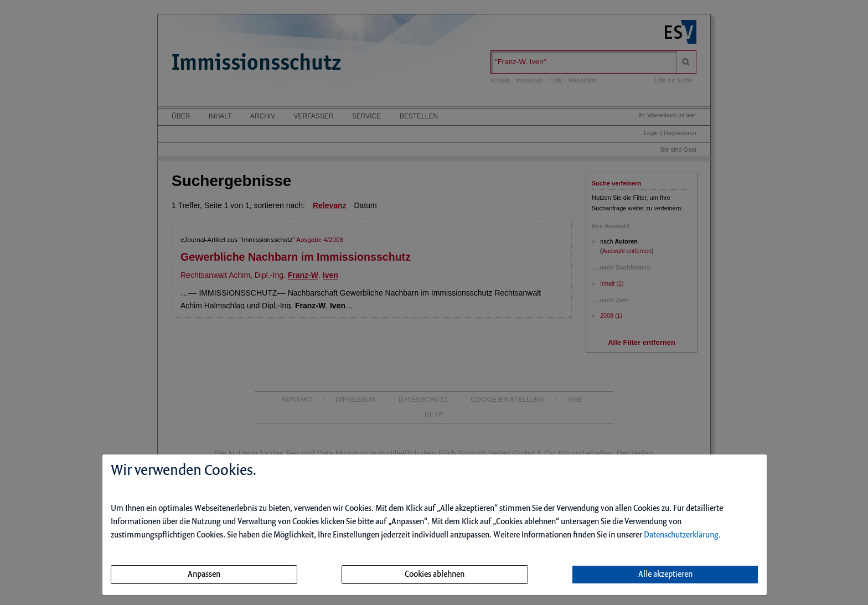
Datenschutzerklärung (681, 535)
